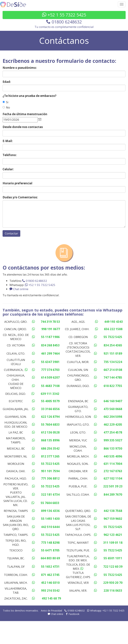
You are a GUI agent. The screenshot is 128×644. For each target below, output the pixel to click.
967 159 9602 (113, 519)
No (6, 107)
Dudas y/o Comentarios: (20, 197)
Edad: (7, 82)
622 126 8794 (50, 417)
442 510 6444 (50, 527)
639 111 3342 (50, 394)
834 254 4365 (113, 345)
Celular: (8, 169)
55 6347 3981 (50, 362)
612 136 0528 (50, 432)
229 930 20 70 (113, 583)
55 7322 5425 (113, 337)
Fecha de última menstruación (25, 114)
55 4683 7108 (50, 386)
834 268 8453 (50, 345)
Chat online (19, 289)
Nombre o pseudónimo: (20, 68)
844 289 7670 (113, 495)
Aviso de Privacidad (51, 611)
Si (5, 102)
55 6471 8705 (50, 550)
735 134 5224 (113, 362)
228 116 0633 (113, 591)
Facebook (73, 614)
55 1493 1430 (50, 519)
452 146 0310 (50, 583)
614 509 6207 (50, 377)
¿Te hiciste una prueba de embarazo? (29, 96)
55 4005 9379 (50, 401)
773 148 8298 (50, 543)
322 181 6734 (50, 495)
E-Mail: (8, 141)
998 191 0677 (51, 329)
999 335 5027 (113, 440)
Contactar (11, 233)
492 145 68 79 (51, 598)
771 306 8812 (50, 478)
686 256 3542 (50, 448)
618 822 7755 (113, 386)
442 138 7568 (113, 511)
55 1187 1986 (50, 337)
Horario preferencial (17, 183)
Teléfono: (10, 155)
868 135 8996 (50, 440)
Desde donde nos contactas (23, 127)
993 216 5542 (50, 591)
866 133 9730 (113, 448)
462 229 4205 (113, 425)
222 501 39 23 (113, 486)
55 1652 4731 (50, 567)
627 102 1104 (113, 478)
